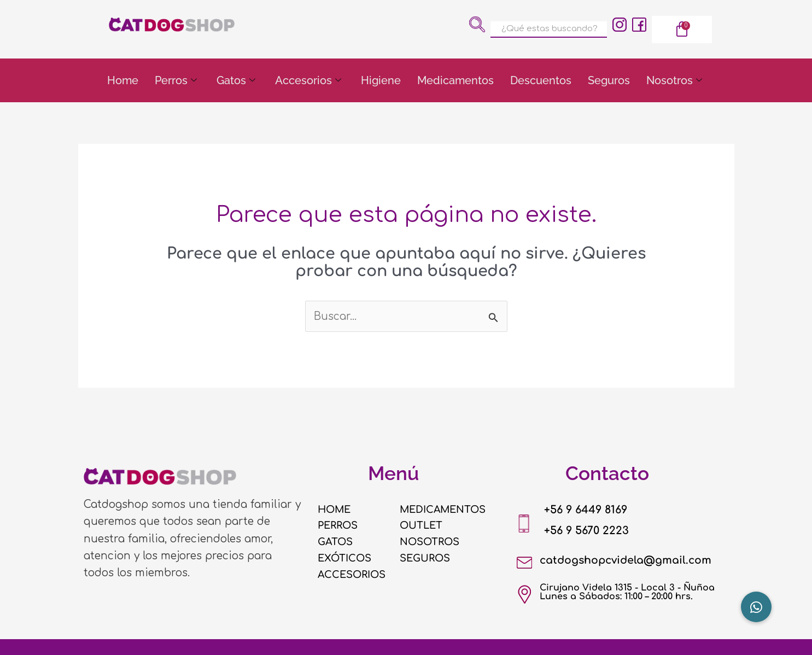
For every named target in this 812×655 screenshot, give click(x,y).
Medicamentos (455, 80)
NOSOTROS (430, 542)
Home (123, 80)
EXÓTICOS (345, 558)
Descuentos (541, 80)
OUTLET (422, 526)
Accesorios (308, 81)
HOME (335, 510)
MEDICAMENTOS (444, 510)
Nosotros (674, 81)
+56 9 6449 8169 (588, 510)
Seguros (609, 80)
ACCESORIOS (353, 575)
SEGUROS (425, 558)
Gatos (236, 81)
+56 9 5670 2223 (588, 531)
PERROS (338, 526)
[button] (756, 607)
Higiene (381, 80)
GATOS (336, 542)
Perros (176, 81)
